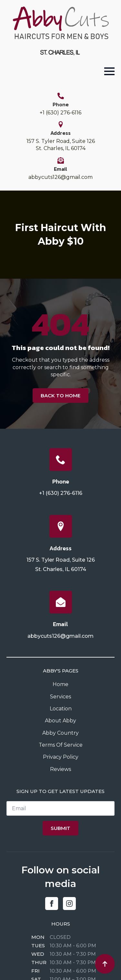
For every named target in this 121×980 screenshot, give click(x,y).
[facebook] (52, 904)
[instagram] (69, 904)
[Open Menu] (109, 71)
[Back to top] (105, 964)
